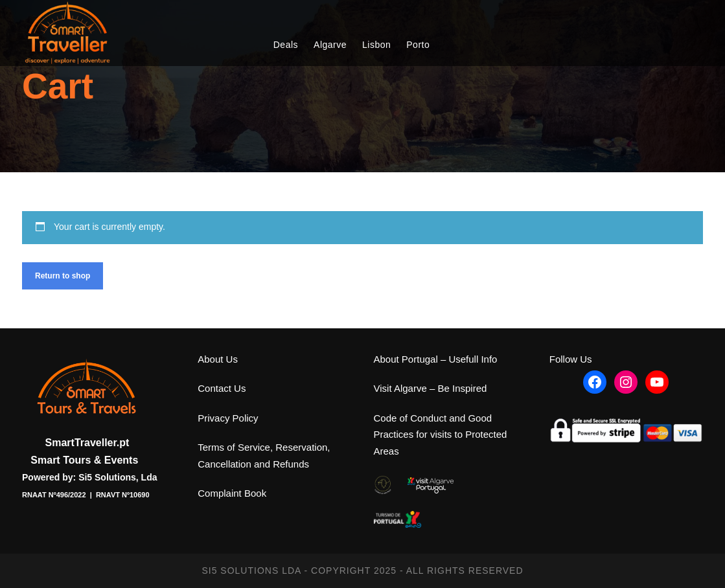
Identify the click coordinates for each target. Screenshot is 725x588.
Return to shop (63, 276)
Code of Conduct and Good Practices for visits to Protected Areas (441, 435)
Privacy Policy (228, 418)
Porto (418, 45)
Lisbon (376, 45)
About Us (218, 359)
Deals (286, 45)
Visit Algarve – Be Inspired (431, 388)
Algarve (330, 45)
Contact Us (222, 388)
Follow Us (571, 359)
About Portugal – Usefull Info (436, 359)
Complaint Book (232, 493)
